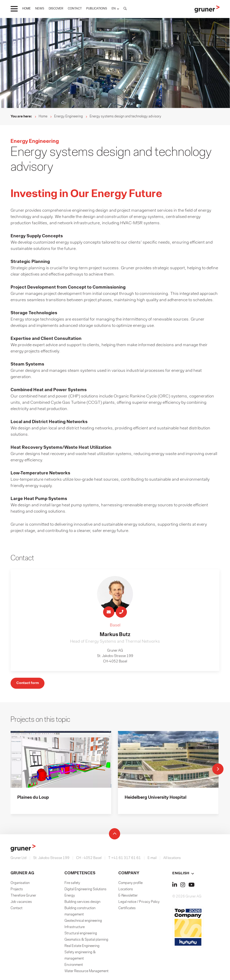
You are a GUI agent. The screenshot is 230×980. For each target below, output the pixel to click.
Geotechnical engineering (83, 922)
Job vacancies (21, 903)
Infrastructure (75, 928)
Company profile (130, 884)
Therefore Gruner (23, 897)
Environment (74, 966)
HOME (27, 9)
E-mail (152, 859)
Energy (70, 897)
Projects (17, 890)
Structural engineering (81, 935)
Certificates (127, 909)
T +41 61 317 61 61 (125, 859)
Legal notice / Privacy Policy (139, 903)
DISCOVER (56, 9)
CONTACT (75, 9)
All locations (172, 859)
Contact (17, 909)
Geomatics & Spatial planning (86, 941)
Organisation (20, 884)
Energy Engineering (69, 117)
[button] (115, 9)
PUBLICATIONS (97, 9)
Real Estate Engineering (82, 947)
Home (43, 117)
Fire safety (72, 884)
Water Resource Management (86, 972)
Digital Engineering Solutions (85, 890)
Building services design (82, 903)
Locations (126, 890)
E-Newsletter (128, 897)
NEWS (40, 9)
